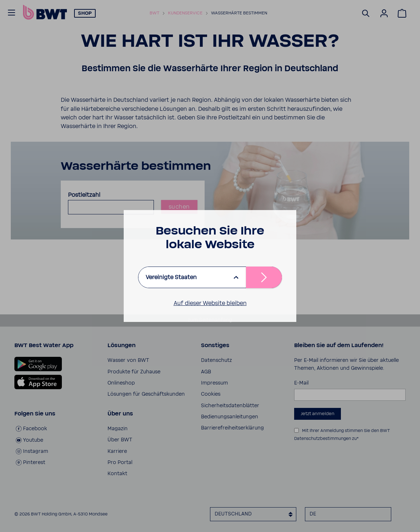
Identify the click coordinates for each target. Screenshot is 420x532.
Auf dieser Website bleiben (210, 303)
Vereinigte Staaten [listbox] (171, 277)
